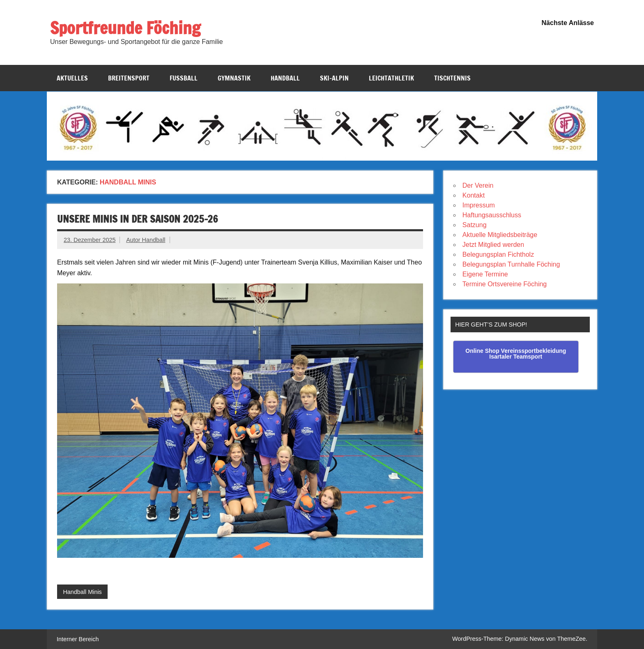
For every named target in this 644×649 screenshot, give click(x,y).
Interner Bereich (78, 639)
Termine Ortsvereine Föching (505, 284)
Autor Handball (146, 240)
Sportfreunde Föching (125, 28)
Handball (285, 78)
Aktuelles (72, 78)
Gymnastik (234, 78)
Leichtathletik (391, 78)
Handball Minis (82, 592)
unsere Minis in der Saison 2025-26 (138, 219)
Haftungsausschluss (492, 215)
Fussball (184, 78)
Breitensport (129, 78)
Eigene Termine (485, 274)
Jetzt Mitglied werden (493, 245)
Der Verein (478, 185)
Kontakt (474, 195)
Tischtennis (452, 78)
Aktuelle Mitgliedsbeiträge (500, 235)
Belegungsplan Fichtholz (498, 254)
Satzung (475, 225)
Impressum (479, 205)
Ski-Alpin (334, 78)
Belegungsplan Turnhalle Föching (511, 264)
